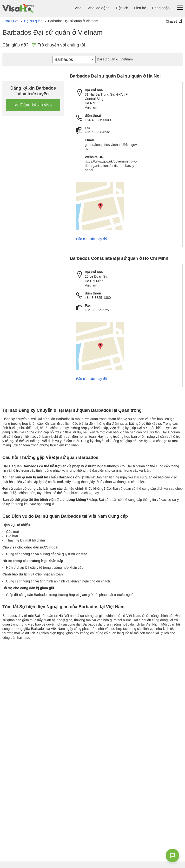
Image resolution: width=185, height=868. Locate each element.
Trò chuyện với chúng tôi (58, 45)
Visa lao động (98, 8)
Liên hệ (140, 8)
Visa (78, 8)
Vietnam (114, 59)
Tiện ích (122, 8)
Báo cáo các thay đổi (92, 239)
